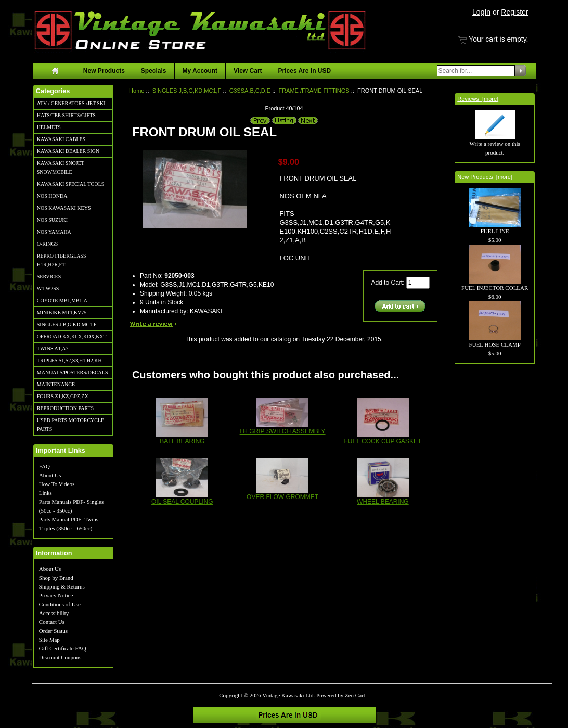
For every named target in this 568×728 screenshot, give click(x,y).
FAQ (44, 466)
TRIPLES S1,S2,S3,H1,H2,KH (69, 360)
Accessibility (54, 613)
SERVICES (49, 277)
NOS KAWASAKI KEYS (64, 208)
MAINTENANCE (56, 384)
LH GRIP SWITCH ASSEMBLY (283, 431)
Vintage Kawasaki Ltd (288, 695)
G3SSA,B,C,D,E (250, 91)
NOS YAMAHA (54, 232)
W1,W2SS (48, 289)
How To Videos (57, 484)
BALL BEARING (182, 441)
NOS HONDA (52, 196)
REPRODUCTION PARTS (65, 408)
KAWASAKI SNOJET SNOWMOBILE (61, 168)
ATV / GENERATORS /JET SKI (71, 103)
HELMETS (49, 127)
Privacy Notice (56, 595)
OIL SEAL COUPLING (182, 502)
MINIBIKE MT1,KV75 (62, 312)
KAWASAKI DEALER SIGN (68, 151)
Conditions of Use (60, 604)
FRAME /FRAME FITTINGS (314, 91)
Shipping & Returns (62, 586)
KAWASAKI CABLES (61, 139)
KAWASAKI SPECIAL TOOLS (71, 184)
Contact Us (52, 622)
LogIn (481, 12)
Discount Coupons (60, 657)
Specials (154, 71)
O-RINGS (48, 244)
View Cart (248, 71)
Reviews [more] (478, 99)
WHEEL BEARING (383, 502)
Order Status (53, 631)
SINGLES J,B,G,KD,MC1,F (67, 324)
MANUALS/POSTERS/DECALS (73, 372)
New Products (104, 71)
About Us (50, 475)
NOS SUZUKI (52, 220)
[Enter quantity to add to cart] (418, 283)
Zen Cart (355, 695)
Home (137, 91)
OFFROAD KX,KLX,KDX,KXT (72, 336)
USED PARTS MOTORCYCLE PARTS (70, 425)
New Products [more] (485, 177)
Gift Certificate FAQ (63, 648)
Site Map (49, 640)
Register (514, 12)
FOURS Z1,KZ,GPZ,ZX (63, 396)
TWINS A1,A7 (53, 348)
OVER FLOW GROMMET (282, 497)
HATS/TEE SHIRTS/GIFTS (66, 115)
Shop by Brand (56, 578)
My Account (200, 71)
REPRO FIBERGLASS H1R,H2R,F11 (62, 260)
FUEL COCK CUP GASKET (383, 441)
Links (46, 493)
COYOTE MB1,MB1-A (62, 301)
